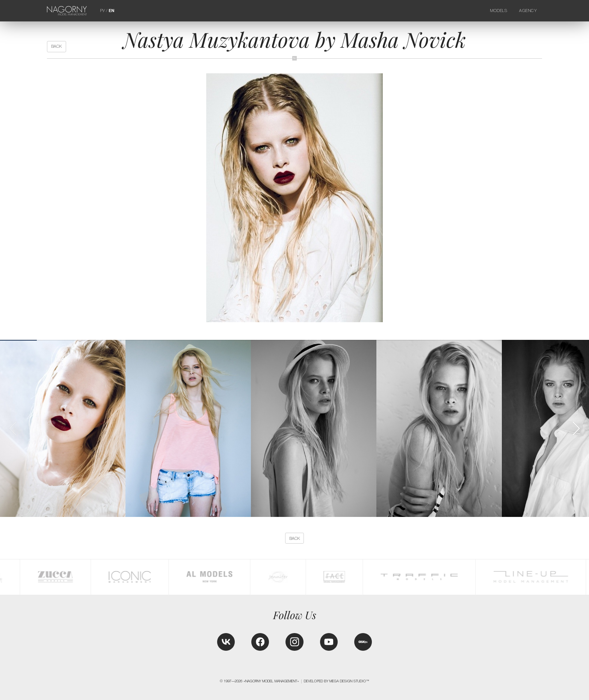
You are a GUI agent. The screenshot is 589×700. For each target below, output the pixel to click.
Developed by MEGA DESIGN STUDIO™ (337, 681)
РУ (103, 11)
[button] (576, 428)
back (57, 46)
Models (499, 11)
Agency (528, 11)
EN (111, 11)
